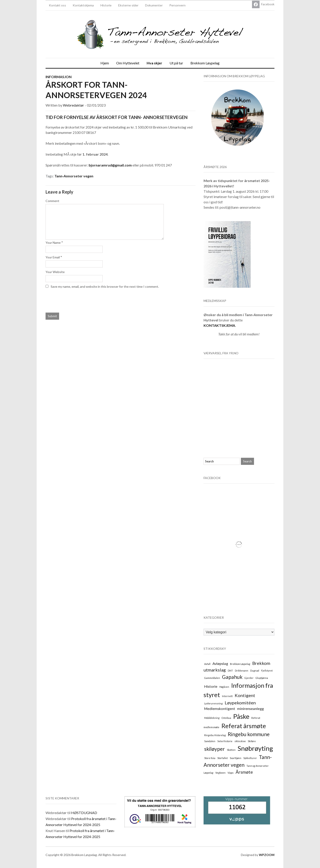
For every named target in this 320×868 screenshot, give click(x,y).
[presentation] (76, 299)
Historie (106, 5)
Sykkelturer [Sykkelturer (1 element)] (250, 758)
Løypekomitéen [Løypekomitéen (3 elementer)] (240, 703)
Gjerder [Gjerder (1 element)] (249, 678)
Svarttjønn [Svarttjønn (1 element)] (236, 758)
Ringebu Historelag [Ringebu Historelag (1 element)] (215, 735)
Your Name (53, 243)
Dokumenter (154, 5)
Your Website (55, 272)
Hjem (105, 63)
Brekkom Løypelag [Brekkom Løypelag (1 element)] (240, 664)
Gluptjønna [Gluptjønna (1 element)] (262, 678)
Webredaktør (73, 105)
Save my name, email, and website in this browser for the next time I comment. (105, 286)
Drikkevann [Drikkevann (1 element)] (242, 671)
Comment (52, 201)
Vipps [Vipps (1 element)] (231, 773)
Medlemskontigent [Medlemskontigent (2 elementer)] (220, 708)
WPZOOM (267, 855)
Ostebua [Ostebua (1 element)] (226, 718)
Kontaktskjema (83, 5)
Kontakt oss (57, 5)
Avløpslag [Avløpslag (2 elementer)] (220, 663)
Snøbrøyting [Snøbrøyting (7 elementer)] (255, 748)
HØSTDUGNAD (84, 813)
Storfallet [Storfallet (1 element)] (223, 758)
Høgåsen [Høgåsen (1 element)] (224, 687)
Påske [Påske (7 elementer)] (241, 716)
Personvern (177, 5)
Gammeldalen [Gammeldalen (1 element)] (212, 678)
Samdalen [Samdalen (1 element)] (210, 741)
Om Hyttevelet (128, 63)
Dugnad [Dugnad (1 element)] (255, 671)
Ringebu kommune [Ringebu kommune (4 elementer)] (249, 734)
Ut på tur (176, 63)
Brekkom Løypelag (205, 63)
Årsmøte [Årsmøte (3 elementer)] (244, 772)
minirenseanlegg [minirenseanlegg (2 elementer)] (250, 708)
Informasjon (59, 77)
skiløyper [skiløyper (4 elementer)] (215, 749)
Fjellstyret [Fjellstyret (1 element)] (267, 671)
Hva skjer (154, 63)
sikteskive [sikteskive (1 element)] (240, 741)
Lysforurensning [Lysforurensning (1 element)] (213, 703)
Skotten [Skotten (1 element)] (231, 750)
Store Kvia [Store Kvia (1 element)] (210, 758)
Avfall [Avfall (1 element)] (207, 664)
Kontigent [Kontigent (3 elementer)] (245, 695)
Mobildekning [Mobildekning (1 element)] (212, 718)
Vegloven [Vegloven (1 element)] (220, 773)
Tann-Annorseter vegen (74, 176)
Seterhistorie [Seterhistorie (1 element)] (225, 741)
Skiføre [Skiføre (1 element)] (252, 741)
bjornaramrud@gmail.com (110, 165)
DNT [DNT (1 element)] (230, 671)
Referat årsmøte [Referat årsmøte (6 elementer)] (244, 726)
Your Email (53, 257)
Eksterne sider (128, 5)
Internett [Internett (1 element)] (227, 696)
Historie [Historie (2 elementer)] (211, 686)
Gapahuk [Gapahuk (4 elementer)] (232, 677)
